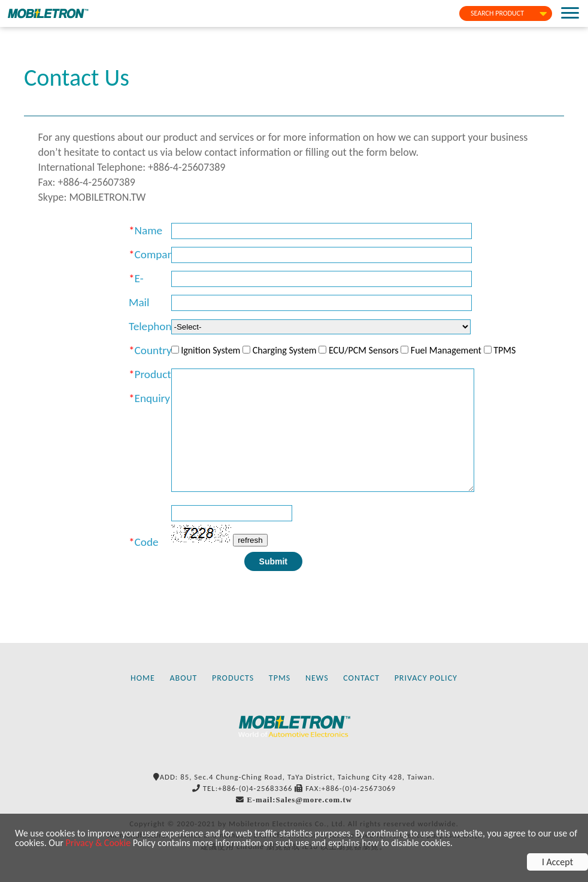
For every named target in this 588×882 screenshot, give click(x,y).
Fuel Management (446, 350)
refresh (250, 540)
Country (153, 350)
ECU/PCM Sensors (364, 350)
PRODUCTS (233, 678)
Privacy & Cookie (98, 843)
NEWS (317, 678)
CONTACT (361, 678)
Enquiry (152, 398)
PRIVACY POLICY (426, 678)
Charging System (285, 350)
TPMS (504, 350)
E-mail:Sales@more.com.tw (299, 800)
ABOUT (184, 678)
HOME (143, 678)
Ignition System (210, 350)
